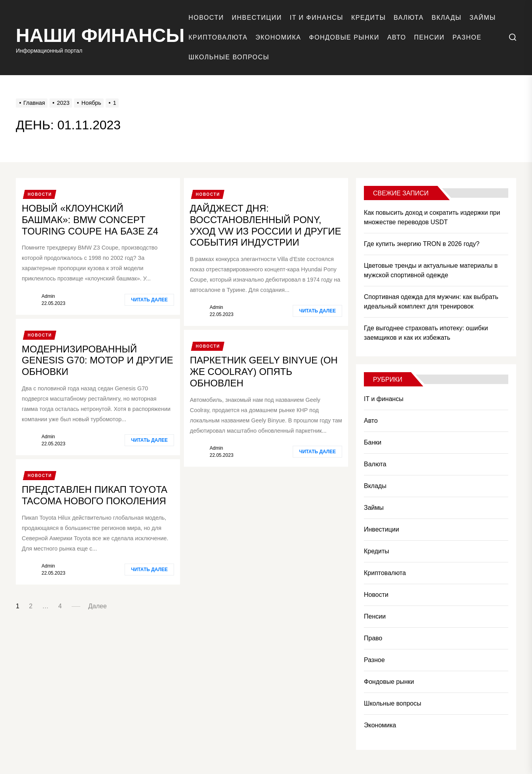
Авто (397, 37)
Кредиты (368, 18)
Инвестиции (257, 18)
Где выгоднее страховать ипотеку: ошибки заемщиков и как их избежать (426, 333)
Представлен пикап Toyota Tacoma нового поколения (95, 495)
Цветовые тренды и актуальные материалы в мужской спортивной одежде (431, 270)
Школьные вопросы (229, 57)
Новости (206, 18)
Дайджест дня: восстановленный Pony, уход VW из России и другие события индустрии (265, 225)
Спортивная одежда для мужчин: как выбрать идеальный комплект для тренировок (431, 302)
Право (373, 638)
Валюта (409, 18)
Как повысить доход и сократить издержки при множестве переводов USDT (432, 217)
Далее (98, 606)
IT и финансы (316, 18)
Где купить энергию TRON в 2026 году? (422, 244)
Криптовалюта (218, 37)
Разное (467, 37)
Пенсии (429, 37)
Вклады (447, 18)
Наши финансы (100, 35)
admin (48, 296)
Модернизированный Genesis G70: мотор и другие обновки (98, 361)
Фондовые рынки (344, 37)
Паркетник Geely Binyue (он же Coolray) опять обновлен (264, 372)
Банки (373, 442)
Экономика (278, 37)
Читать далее (149, 300)
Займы (483, 18)
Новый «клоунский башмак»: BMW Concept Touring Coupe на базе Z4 (90, 220)
